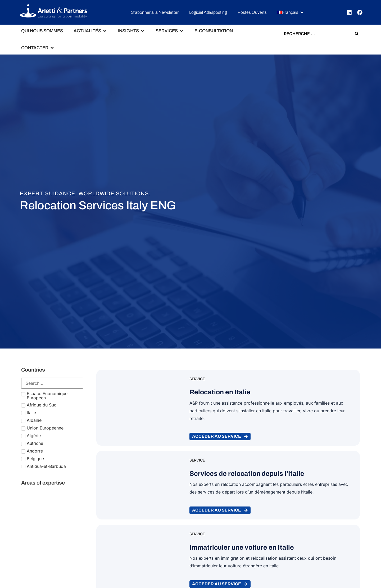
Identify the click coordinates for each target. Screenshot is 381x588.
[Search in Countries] (52, 383)
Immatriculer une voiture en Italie (242, 547)
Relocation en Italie (220, 392)
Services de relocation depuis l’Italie (247, 474)
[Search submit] (357, 34)
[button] (291, 13)
